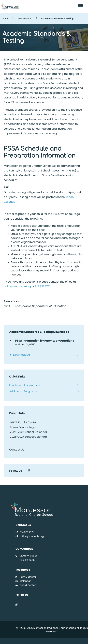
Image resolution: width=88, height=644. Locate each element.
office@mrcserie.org (17, 286)
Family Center (26, 577)
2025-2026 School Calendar (29, 432)
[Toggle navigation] (81, 6)
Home (5, 18)
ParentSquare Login (23, 427)
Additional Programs (23, 391)
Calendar (23, 581)
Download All (22, 355)
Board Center (26, 585)
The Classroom (25, 18)
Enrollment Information (24, 385)
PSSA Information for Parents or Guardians (45, 341)
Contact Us (17, 450)
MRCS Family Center (23, 422)
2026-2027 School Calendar (28, 437)
